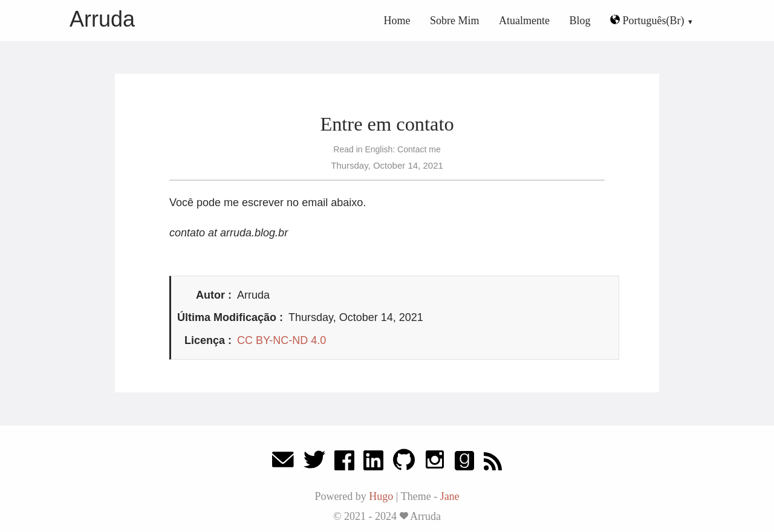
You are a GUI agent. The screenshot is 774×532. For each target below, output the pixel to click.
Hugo (381, 496)
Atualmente (524, 21)
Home (397, 21)
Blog (580, 21)
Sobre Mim (455, 21)
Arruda (102, 19)
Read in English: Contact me (387, 149)
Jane (450, 496)
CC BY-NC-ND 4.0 (281, 340)
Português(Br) (649, 21)
